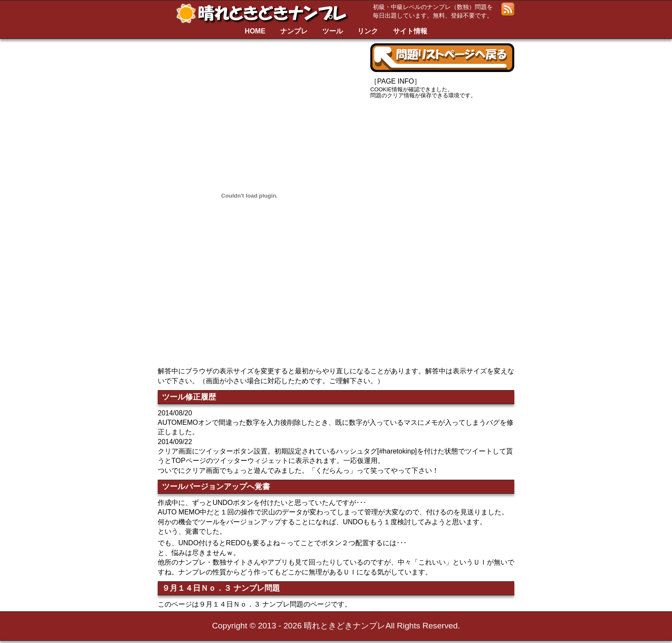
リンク (368, 31)
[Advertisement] (442, 169)
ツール (333, 31)
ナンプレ (294, 31)
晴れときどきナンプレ (265, 13)
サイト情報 (410, 31)
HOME (255, 31)
